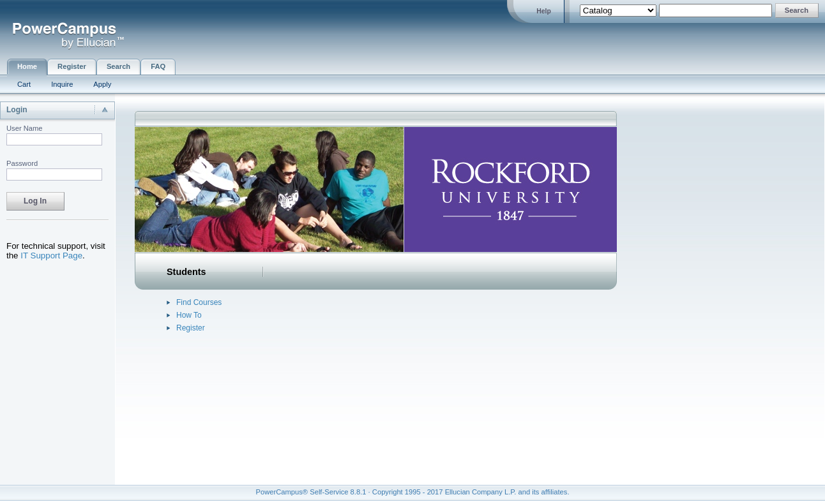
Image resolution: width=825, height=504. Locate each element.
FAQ (158, 66)
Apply (102, 84)
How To (189, 315)
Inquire (62, 84)
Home (27, 66)
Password (22, 163)
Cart (24, 84)
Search (118, 66)
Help (544, 11)
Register (72, 66)
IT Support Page (51, 256)
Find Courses (199, 302)
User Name (25, 128)
